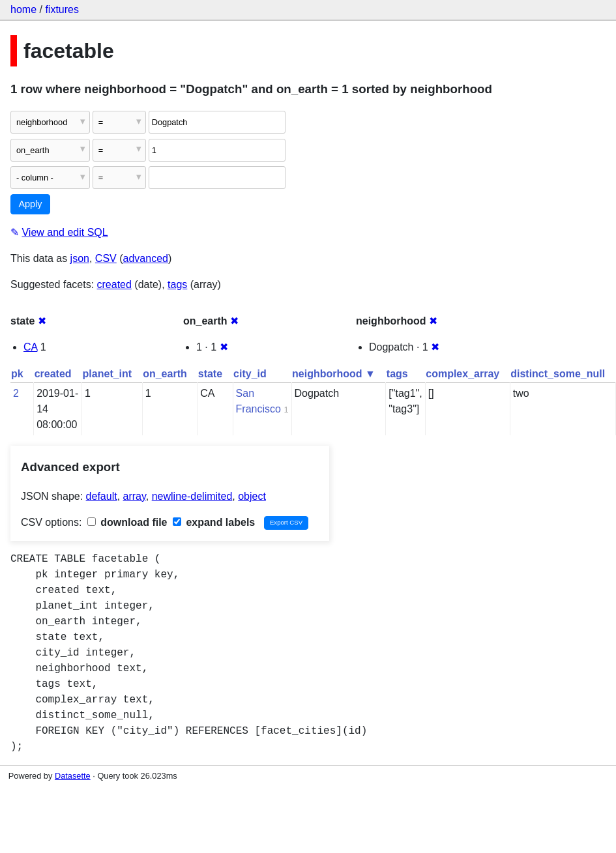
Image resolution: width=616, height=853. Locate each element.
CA (30, 347)
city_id (250, 374)
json (80, 258)
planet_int (108, 374)
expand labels (214, 522)
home (23, 9)
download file (127, 522)
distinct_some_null (558, 374)
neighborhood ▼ (334, 374)
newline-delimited (192, 496)
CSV (106, 258)
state (210, 374)
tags (177, 284)
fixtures (62, 9)
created (114, 284)
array (135, 496)
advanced (146, 258)
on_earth (165, 374)
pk (17, 374)
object (252, 496)
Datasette (73, 776)
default (102, 496)
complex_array (462, 374)
